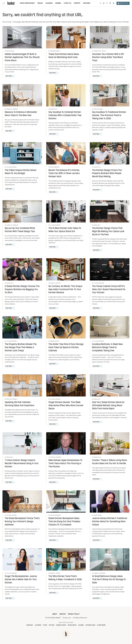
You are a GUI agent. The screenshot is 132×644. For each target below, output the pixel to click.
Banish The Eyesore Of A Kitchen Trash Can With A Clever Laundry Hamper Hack (64, 174)
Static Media (55, 618)
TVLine (45, 625)
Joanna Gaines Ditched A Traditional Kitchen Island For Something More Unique (110, 522)
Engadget (30, 625)
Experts (77, 3)
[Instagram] (104, 3)
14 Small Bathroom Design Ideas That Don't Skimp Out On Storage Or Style (109, 580)
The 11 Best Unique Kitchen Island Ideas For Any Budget (20, 172)
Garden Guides (61, 625)
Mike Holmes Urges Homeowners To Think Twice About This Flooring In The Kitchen (65, 464)
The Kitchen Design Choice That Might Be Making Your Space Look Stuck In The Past (108, 231)
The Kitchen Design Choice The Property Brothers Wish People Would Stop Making (107, 174)
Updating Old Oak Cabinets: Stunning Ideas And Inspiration (20, 404)
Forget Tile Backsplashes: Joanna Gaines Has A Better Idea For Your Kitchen (21, 580)
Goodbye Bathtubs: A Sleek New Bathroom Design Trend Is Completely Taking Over (107, 348)
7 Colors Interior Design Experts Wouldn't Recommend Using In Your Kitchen (22, 464)
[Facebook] (100, 3)
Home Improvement (27, 3)
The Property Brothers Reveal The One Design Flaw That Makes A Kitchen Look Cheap (21, 348)
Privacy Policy (74, 614)
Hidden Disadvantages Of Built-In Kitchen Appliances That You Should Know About (22, 57)
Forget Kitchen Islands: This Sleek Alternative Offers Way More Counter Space (66, 406)
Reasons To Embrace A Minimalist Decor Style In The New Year (21, 114)
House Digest (72, 625)
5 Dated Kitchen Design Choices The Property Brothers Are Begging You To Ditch (22, 290)
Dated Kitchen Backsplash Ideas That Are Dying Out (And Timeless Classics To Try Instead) (64, 522)
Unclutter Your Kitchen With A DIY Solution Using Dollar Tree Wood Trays (108, 57)
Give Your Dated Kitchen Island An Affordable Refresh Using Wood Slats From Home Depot (108, 406)
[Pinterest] (107, 3)
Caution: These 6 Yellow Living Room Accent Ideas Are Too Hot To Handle (110, 462)
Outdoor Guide (90, 625)
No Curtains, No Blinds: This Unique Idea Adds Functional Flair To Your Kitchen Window (65, 290)
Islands (81, 625)
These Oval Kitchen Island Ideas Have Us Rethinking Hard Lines (64, 56)
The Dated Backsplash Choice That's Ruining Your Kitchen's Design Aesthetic (22, 522)
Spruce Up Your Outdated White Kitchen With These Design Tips (20, 230)
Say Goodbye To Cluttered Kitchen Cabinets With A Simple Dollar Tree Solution (65, 115)
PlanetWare (101, 625)
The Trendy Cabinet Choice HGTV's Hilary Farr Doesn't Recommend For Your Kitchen (109, 290)
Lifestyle (67, 3)
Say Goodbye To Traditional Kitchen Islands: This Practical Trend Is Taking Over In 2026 (109, 115)
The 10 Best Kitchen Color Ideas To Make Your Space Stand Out (65, 230)
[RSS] (114, 3)
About (55, 614)
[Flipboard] (110, 3)
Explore (52, 625)
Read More (9, 76)
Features (87, 3)
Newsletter (123, 3)
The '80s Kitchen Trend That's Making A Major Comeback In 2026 (65, 578)
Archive (63, 614)
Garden (58, 3)
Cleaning (49, 3)
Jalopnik (38, 625)
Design (40, 3)
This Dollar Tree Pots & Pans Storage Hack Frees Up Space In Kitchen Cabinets (66, 348)
